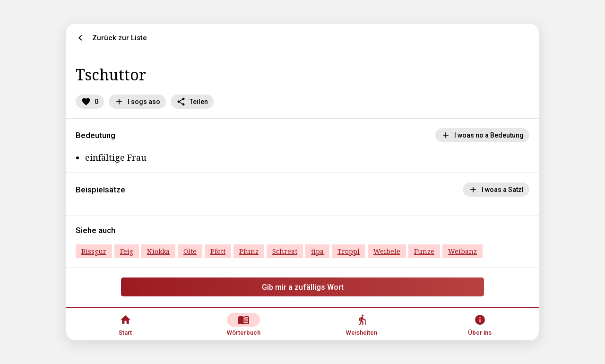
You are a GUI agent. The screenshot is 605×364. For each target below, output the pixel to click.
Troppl (349, 251)
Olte (190, 251)
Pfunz (249, 251)
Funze (424, 251)
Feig (127, 251)
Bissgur (94, 251)
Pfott (218, 251)
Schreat (285, 251)
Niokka (158, 251)
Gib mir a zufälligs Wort (303, 287)
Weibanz (462, 251)
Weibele (387, 251)
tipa (317, 251)
